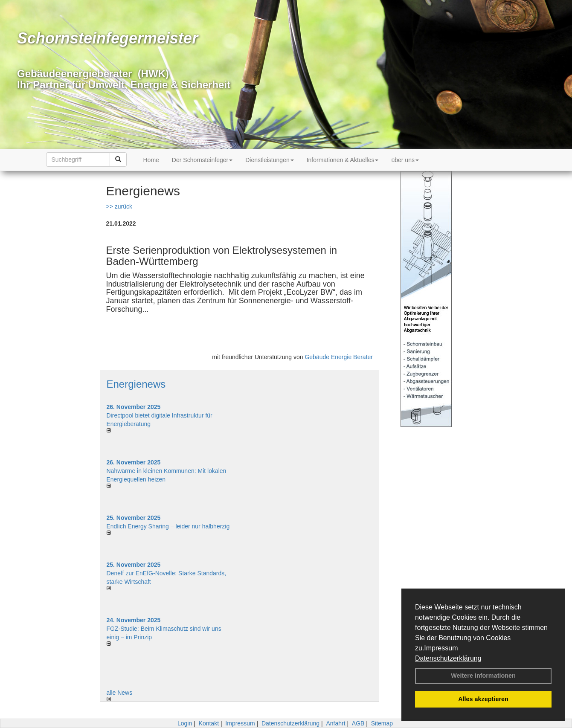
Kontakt (209, 723)
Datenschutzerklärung (448, 658)
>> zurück (119, 206)
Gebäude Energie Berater (339, 357)
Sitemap (382, 723)
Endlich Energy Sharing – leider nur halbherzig (168, 526)
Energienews (136, 384)
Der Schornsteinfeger (202, 160)
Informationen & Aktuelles (343, 160)
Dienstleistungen (270, 160)
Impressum (441, 648)
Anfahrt (335, 723)
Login (185, 723)
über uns (405, 160)
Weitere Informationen (483, 676)
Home (151, 160)
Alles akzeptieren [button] (483, 699)
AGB (358, 723)
